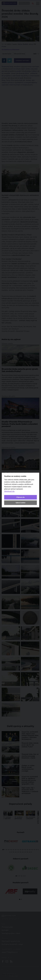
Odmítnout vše (9, 491)
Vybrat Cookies (20, 503)
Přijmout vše (20, 497)
